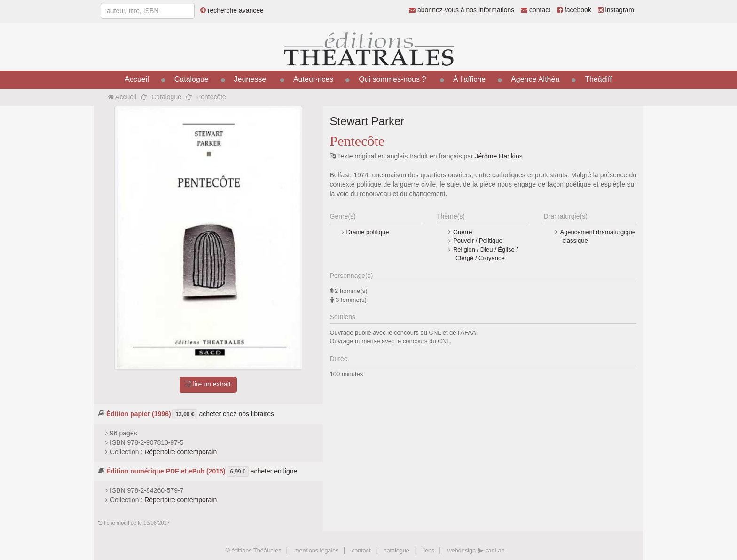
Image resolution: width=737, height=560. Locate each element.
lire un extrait (208, 384)
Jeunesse (250, 79)
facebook (574, 10)
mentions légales (317, 551)
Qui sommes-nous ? (392, 79)
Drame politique (368, 232)
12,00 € (185, 414)
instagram (616, 10)
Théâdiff (598, 79)
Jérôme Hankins (499, 156)
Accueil (137, 79)
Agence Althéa (535, 79)
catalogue (396, 551)
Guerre (463, 232)
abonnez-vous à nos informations (462, 10)
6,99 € (238, 472)
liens (428, 551)
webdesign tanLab (476, 551)
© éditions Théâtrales (253, 551)
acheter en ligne (274, 471)
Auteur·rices (313, 79)
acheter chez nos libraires (236, 413)
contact (536, 10)
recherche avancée (232, 10)
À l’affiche (469, 79)
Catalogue (192, 79)
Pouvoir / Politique (478, 241)
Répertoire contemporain (180, 452)
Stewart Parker (367, 121)
